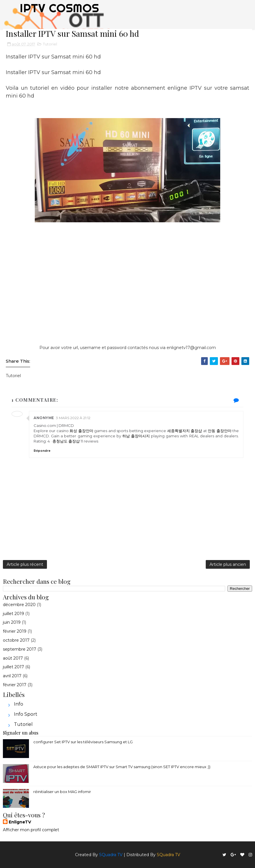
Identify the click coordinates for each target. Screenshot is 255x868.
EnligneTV (20, 822)
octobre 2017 (16, 640)
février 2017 (15, 685)
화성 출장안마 (81, 431)
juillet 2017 (13, 667)
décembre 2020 (19, 605)
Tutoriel (50, 44)
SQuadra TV (111, 855)
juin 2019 (12, 622)
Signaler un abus (21, 733)
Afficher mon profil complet (31, 830)
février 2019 (15, 631)
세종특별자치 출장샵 (185, 431)
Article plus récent (25, 564)
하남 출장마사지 (136, 436)
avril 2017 (12, 676)
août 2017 (13, 658)
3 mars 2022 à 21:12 (73, 418)
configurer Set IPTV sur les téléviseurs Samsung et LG (83, 742)
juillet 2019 (13, 614)
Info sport (26, 714)
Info (19, 704)
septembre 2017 (20, 649)
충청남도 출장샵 (66, 441)
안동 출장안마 (220, 431)
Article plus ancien (228, 564)
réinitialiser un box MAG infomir (62, 792)
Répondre (42, 451)
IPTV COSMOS (59, 8)
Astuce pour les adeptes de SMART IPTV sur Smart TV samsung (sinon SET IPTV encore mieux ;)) (122, 767)
